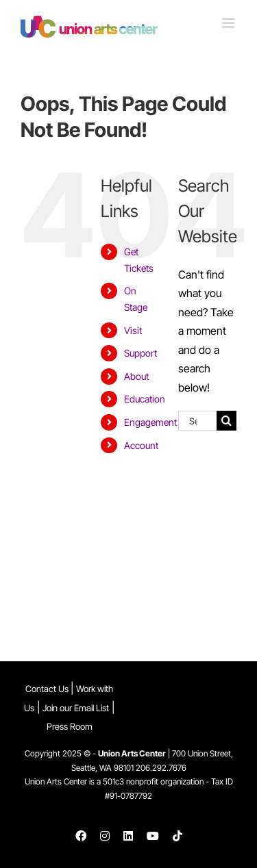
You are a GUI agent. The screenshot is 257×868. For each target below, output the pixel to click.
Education (145, 399)
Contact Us (48, 689)
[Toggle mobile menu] (229, 23)
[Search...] (197, 421)
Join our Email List (76, 708)
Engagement (150, 422)
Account (141, 445)
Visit (133, 330)
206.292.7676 (161, 768)
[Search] (227, 421)
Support (140, 353)
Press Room (70, 726)
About (136, 376)
